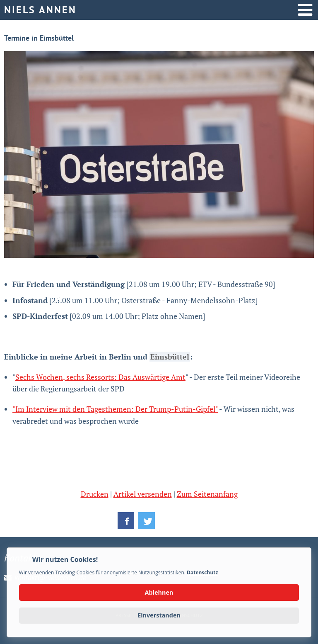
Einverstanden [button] (159, 615)
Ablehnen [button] (159, 592)
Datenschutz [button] (202, 572)
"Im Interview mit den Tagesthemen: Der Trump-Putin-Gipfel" (115, 409)
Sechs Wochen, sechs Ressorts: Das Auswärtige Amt (100, 377)
